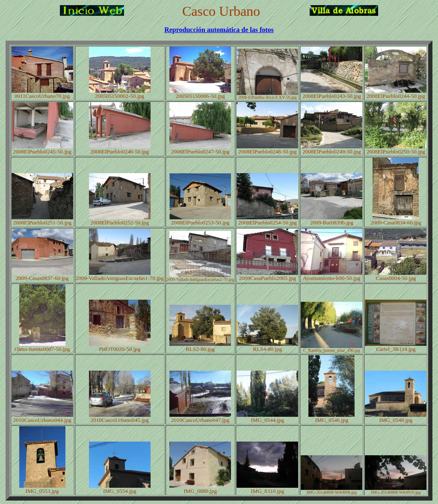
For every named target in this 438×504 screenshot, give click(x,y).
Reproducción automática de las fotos (219, 30)
